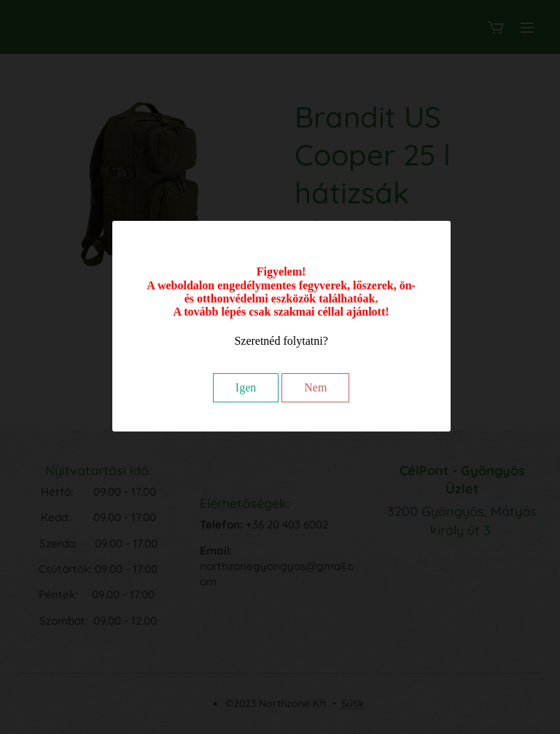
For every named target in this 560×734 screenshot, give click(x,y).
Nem (315, 387)
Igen (246, 387)
